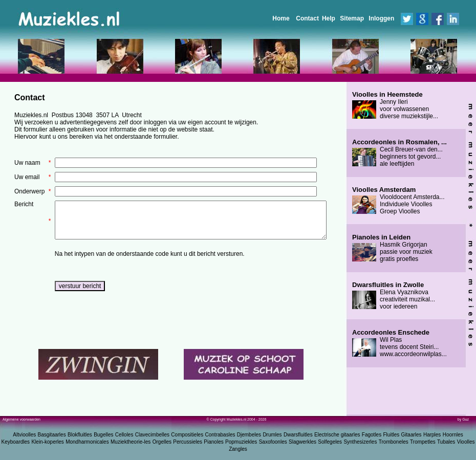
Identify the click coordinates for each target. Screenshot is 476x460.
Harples (432, 435)
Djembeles (249, 435)
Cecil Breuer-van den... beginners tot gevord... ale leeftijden (399, 153)
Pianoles (213, 442)
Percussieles (188, 442)
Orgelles (162, 442)
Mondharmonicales (87, 442)
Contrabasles (220, 435)
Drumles (272, 435)
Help (329, 18)
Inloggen (381, 18)
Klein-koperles (47, 442)
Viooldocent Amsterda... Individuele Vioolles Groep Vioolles (398, 201)
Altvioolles (24, 435)
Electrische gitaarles (337, 435)
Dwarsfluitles (298, 435)
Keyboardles (16, 442)
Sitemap (352, 18)
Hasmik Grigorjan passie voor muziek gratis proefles (392, 248)
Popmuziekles (241, 442)
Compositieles (187, 435)
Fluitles (392, 435)
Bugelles (103, 435)
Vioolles (466, 442)
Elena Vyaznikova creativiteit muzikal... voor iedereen (394, 296)
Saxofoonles (273, 442)
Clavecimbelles (152, 435)
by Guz (463, 419)
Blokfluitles (80, 435)
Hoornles (453, 435)
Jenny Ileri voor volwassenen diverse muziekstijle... (395, 105)
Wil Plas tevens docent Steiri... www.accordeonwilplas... (399, 343)
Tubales (446, 442)
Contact (307, 18)
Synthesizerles (360, 442)
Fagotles (372, 435)
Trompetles (423, 442)
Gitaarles (412, 435)
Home (281, 18)
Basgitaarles (52, 435)
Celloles (124, 435)
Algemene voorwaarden (21, 419)
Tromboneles (394, 442)
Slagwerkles (302, 442)
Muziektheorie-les (131, 442)
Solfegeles (330, 442)
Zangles (238, 449)
